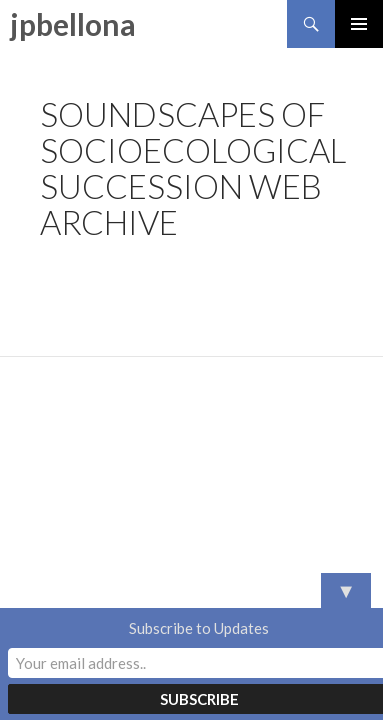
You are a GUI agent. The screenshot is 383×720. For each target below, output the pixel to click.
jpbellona (73, 24)
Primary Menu (359, 24)
